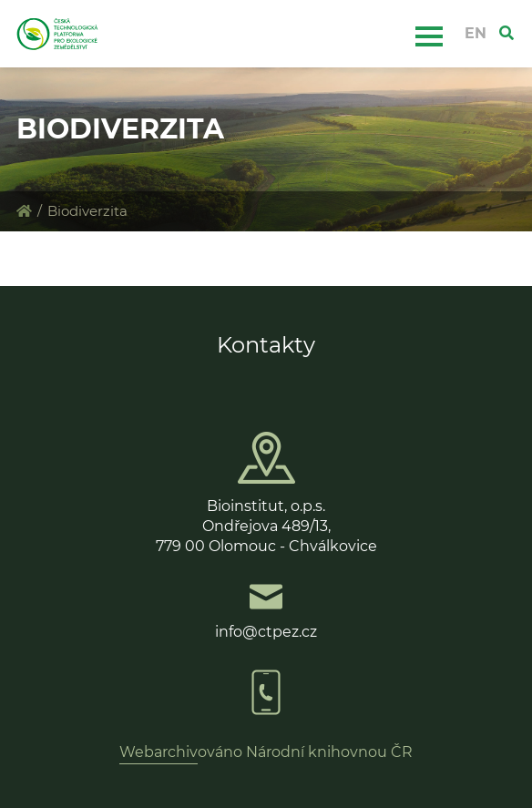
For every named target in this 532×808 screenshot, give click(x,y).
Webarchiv (159, 752)
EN (476, 33)
